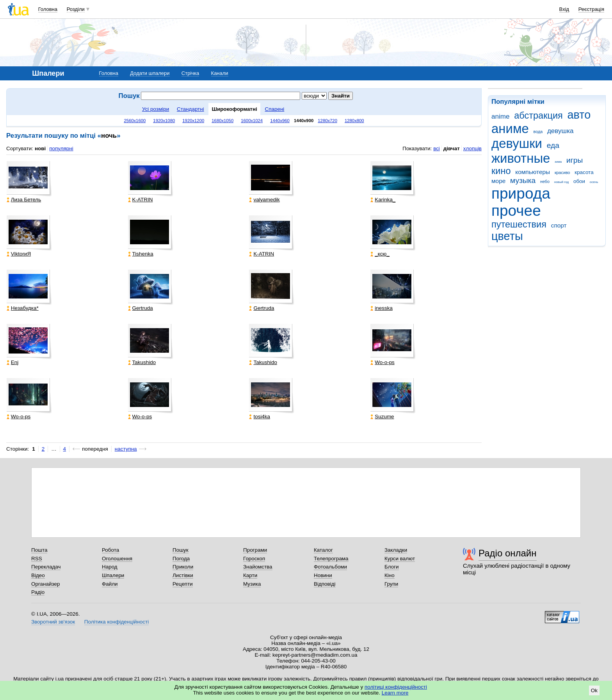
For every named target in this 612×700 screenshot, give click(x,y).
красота (584, 172)
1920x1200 (193, 121)
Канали (220, 73)
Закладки (396, 550)
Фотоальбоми (330, 567)
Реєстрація (591, 9)
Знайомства (258, 567)
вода (538, 131)
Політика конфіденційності (117, 622)
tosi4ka (260, 417)
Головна (48, 9)
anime (500, 116)
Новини (323, 575)
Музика (252, 584)
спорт (559, 225)
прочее (516, 211)
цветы (507, 236)
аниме (510, 129)
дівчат (452, 148)
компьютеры (533, 172)
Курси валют (400, 559)
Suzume (382, 417)
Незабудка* (23, 308)
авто (579, 115)
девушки (517, 143)
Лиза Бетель (24, 200)
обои (579, 181)
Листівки (183, 575)
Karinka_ (383, 200)
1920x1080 (164, 121)
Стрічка (190, 73)
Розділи (76, 9)
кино (501, 171)
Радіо (38, 592)
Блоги (392, 567)
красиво (562, 172)
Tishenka (141, 254)
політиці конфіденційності (396, 687)
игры (575, 160)
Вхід (564, 9)
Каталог (323, 550)
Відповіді (325, 584)
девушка (560, 131)
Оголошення (117, 559)
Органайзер (45, 584)
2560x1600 (135, 121)
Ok (594, 690)
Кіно (390, 575)
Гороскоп (254, 559)
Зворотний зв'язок (53, 622)
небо (545, 181)
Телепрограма (331, 559)
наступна (126, 449)
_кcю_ (380, 254)
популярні (61, 148)
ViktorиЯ (19, 254)
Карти (250, 575)
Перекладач (46, 567)
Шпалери (113, 575)
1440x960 (280, 121)
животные (521, 158)
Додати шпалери (150, 73)
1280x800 (354, 121)
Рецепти (183, 584)
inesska (382, 308)
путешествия (519, 224)
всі (437, 148)
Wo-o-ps (382, 362)
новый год (561, 182)
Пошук (181, 550)
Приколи (183, 567)
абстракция (538, 115)
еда (553, 145)
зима (558, 162)
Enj (12, 362)
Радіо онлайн (508, 553)
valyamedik (264, 200)
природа (521, 193)
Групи (391, 584)
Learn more (395, 693)
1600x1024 (252, 121)
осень (594, 182)
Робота (110, 550)
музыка (523, 180)
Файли (110, 584)
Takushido (142, 362)
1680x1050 (222, 121)
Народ (110, 567)
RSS (37, 559)
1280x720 (327, 121)
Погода (181, 559)
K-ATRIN (141, 200)
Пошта (39, 550)
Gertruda (141, 308)
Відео (38, 575)
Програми (255, 550)
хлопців (472, 148)
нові (40, 148)
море (498, 181)
